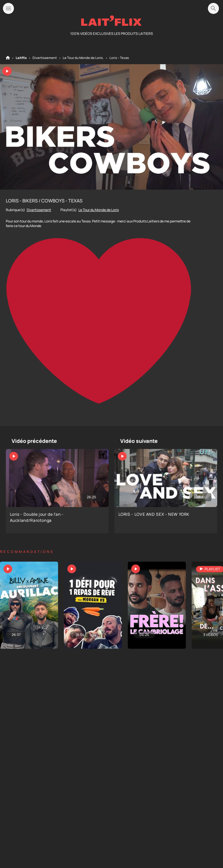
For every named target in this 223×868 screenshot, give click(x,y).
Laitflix (21, 58)
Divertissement (45, 58)
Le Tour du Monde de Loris (83, 58)
